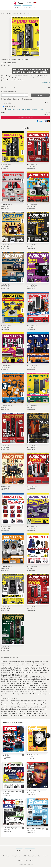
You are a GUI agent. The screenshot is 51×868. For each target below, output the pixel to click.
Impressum (29, 860)
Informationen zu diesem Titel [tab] (9, 88)
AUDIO (7, 755)
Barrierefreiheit (43, 856)
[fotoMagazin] (38, 739)
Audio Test (6, 164)
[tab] (25, 92)
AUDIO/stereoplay (10, 828)
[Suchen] (35, 7)
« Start (3, 13)
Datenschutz (32, 856)
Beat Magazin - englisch (36, 829)
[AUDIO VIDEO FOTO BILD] (13, 776)
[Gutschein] (13, 95)
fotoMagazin (33, 754)
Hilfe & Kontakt (17, 856)
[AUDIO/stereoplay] (13, 812)
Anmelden (30, 3)
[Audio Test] (13, 146)
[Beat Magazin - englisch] (38, 812)
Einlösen (40, 95)
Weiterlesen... (46, 82)
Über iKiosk (6, 856)
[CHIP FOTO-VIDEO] (38, 775)
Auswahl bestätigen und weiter (25, 118)
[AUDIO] (13, 739)
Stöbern (18, 7)
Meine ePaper (27, 7)
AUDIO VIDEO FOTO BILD (12, 791)
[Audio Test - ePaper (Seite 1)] (25, 36)
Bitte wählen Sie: (7, 103)
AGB (25, 856)
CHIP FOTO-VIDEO (34, 791)
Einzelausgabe (9, 106)
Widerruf (21, 860)
